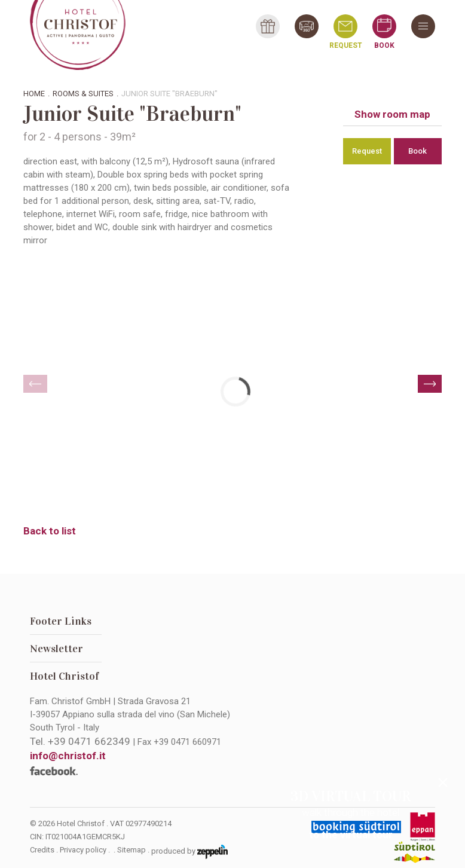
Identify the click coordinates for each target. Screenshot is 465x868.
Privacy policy (83, 850)
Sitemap (131, 850)
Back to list (50, 531)
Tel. (80, 741)
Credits (42, 850)
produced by (189, 852)
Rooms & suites (83, 94)
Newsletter (56, 649)
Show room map (392, 114)
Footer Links (61, 621)
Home (34, 94)
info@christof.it (68, 756)
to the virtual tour (351, 835)
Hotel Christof (65, 676)
